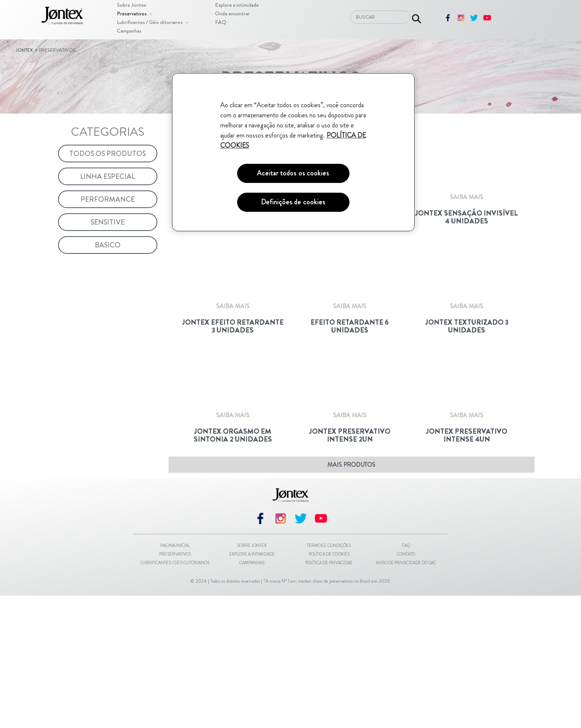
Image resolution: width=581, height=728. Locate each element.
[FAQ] (221, 22)
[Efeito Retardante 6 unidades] (349, 390)
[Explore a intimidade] (237, 5)
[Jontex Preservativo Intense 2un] (349, 568)
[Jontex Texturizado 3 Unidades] (467, 390)
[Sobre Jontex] (131, 5)
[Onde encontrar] (232, 13)
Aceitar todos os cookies (293, 173)
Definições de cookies (293, 202)
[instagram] (461, 20)
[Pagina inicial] (62, 17)
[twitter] (474, 20)
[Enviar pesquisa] (416, 17)
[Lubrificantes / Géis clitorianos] (150, 22)
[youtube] (487, 20)
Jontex (24, 50)
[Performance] (108, 199)
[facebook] (448, 20)
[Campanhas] (129, 31)
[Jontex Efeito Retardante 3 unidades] (233, 390)
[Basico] (108, 245)
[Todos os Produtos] (108, 154)
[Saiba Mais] (233, 266)
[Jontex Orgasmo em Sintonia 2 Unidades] (233, 568)
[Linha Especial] (108, 176)
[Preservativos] (132, 13)
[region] (293, 152)
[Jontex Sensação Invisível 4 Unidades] (467, 212)
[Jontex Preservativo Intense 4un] (467, 568)
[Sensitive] (108, 222)
